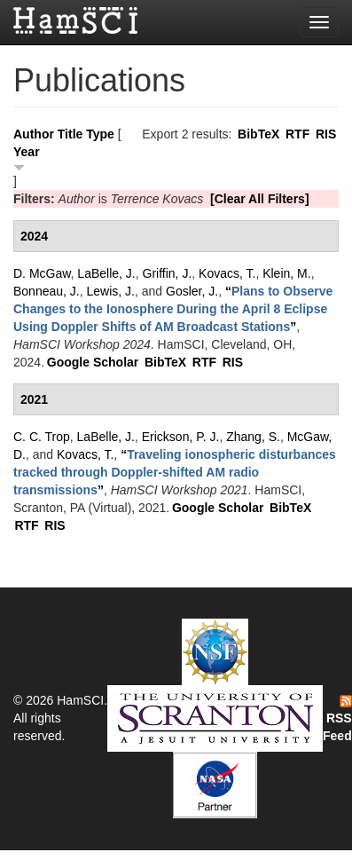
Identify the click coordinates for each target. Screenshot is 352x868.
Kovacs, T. (227, 273)
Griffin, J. (168, 273)
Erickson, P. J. (181, 437)
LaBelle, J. (106, 273)
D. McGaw (42, 273)
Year (27, 152)
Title (70, 134)
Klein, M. (286, 273)
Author (34, 134)
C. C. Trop (42, 437)
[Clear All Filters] (260, 199)
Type (100, 134)
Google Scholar (93, 362)
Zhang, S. (253, 437)
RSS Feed (337, 719)
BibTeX (258, 134)
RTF (297, 134)
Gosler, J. (192, 291)
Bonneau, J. (47, 291)
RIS (326, 134)
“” (173, 309)
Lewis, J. (111, 291)
